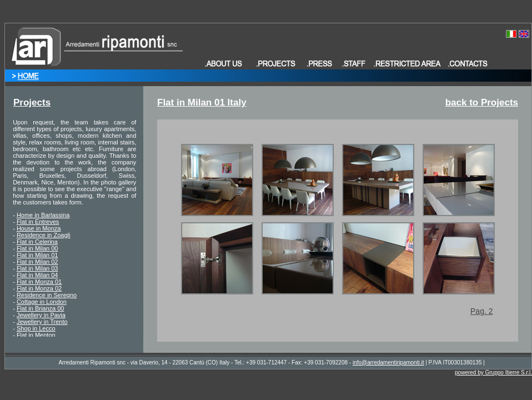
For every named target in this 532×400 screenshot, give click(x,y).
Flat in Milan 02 (37, 262)
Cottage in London (42, 302)
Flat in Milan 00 (37, 248)
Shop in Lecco (36, 328)
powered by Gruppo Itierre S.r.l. (493, 372)
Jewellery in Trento (42, 322)
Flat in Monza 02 (39, 288)
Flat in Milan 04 (37, 275)
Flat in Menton (36, 335)
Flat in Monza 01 (39, 282)
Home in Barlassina (43, 215)
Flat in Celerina (37, 242)
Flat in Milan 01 (37, 255)
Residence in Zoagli (44, 235)
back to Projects (482, 102)
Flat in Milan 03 (37, 268)
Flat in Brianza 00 (41, 308)
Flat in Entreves (38, 222)
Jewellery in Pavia (41, 315)
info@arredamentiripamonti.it (388, 362)
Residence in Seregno (47, 295)
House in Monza (39, 228)
